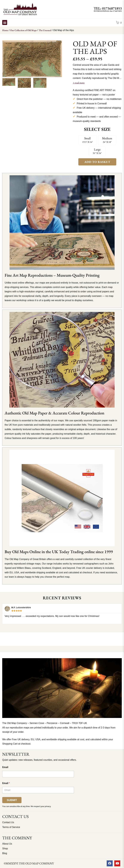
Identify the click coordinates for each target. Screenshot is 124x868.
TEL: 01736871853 (108, 8)
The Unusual (45, 30)
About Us (7, 844)
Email (5, 767)
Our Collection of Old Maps (23, 30)
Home (5, 30)
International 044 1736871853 (108, 11)
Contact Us (8, 822)
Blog (5, 853)
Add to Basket (97, 162)
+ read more (79, 83)
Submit (12, 800)
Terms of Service (11, 827)
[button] (5, 22)
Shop (5, 848)
